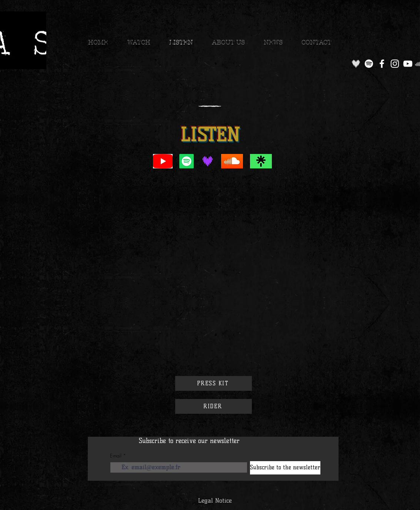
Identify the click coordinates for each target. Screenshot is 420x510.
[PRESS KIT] (214, 383)
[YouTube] (408, 64)
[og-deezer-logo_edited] (356, 64)
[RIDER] (214, 406)
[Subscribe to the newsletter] (285, 468)
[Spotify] (369, 64)
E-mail (116, 456)
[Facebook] (382, 64)
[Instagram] (395, 64)
